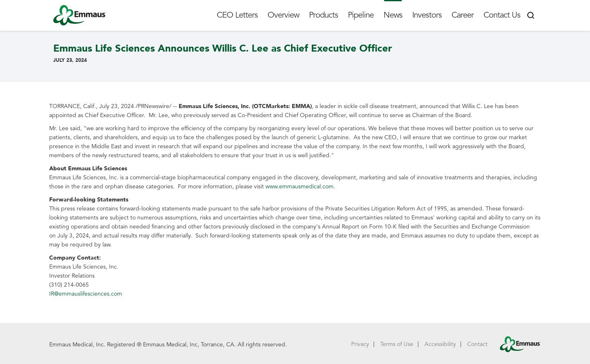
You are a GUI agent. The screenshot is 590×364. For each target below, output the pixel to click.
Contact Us (502, 15)
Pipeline (361, 15)
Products (323, 15)
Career (463, 15)
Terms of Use (397, 344)
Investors (427, 15)
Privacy (360, 344)
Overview (283, 15)
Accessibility (440, 344)
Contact (477, 344)
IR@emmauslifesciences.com (86, 294)
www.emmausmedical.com (300, 187)
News (393, 15)
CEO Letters (237, 15)
